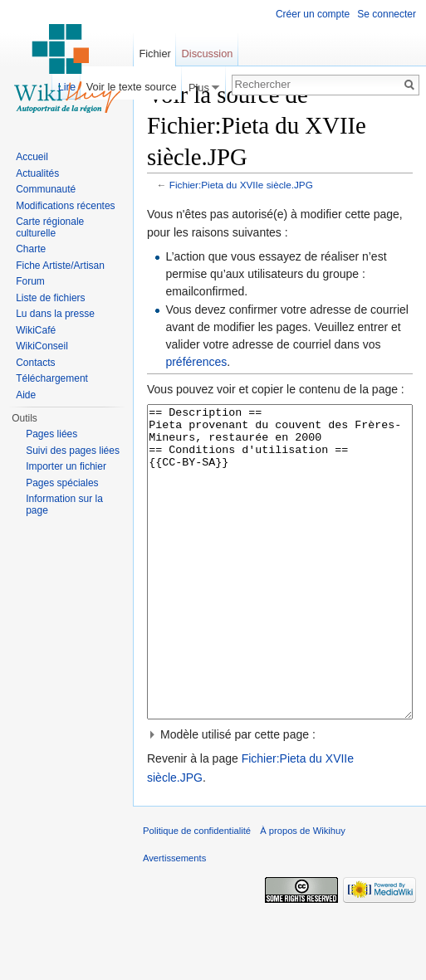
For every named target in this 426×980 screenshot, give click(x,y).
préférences (196, 362)
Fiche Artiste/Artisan (60, 266)
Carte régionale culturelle (50, 227)
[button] (280, 797)
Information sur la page (64, 505)
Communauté (46, 189)
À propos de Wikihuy (303, 893)
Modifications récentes (65, 206)
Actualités (37, 173)
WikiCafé (36, 330)
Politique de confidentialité (197, 893)
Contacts (35, 363)
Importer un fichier (66, 466)
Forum (30, 281)
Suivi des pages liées (73, 451)
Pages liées (51, 434)
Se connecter (387, 14)
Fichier (154, 54)
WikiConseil (42, 346)
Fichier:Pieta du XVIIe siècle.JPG (241, 185)
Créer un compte (313, 14)
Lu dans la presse (55, 314)
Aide (26, 395)
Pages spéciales (62, 483)
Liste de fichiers (50, 298)
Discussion (208, 54)
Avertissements (174, 920)
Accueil (32, 157)
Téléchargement (52, 378)
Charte (31, 249)
